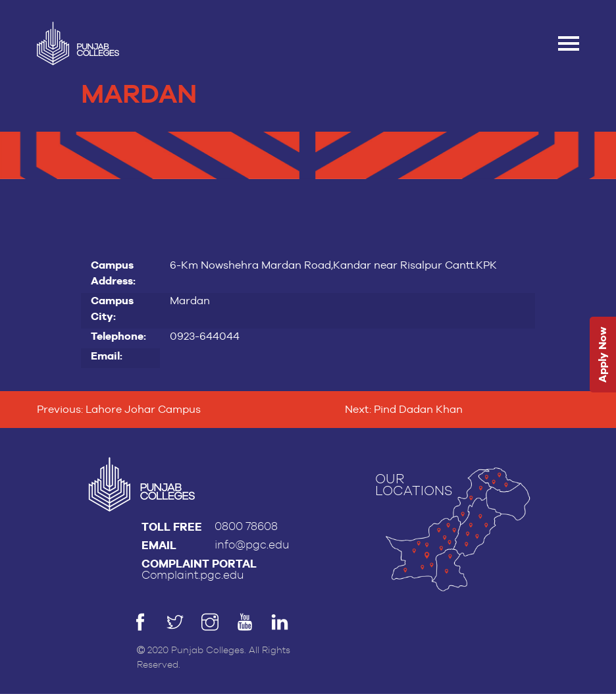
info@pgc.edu (252, 545)
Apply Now (603, 355)
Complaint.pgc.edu (193, 575)
